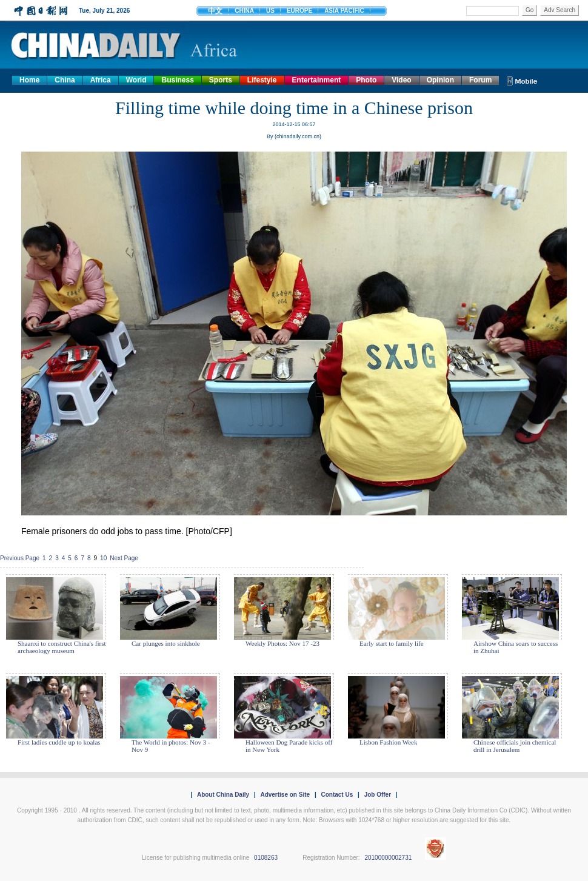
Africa (101, 80)
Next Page (124, 558)
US (270, 11)
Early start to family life (392, 643)
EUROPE (299, 11)
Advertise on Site (285, 795)
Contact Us (337, 795)
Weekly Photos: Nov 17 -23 (282, 643)
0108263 (266, 858)
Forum (480, 80)
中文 (215, 11)
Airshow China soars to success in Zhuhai (516, 647)
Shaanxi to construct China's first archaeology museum (62, 647)
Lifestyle (262, 80)
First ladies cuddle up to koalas (59, 742)
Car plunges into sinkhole (166, 643)
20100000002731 (388, 858)
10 (103, 558)
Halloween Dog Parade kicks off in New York (289, 746)
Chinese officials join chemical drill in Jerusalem (515, 746)
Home (29, 80)
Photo (366, 80)
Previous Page (20, 558)
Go (530, 10)
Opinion (440, 80)
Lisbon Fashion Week (388, 742)
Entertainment (317, 80)
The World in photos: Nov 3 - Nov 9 (171, 746)
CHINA (244, 11)
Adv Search (560, 10)
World (136, 80)
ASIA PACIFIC (344, 11)
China (65, 80)
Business (177, 80)
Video (401, 80)
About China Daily (223, 795)
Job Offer (378, 795)
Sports (221, 80)
